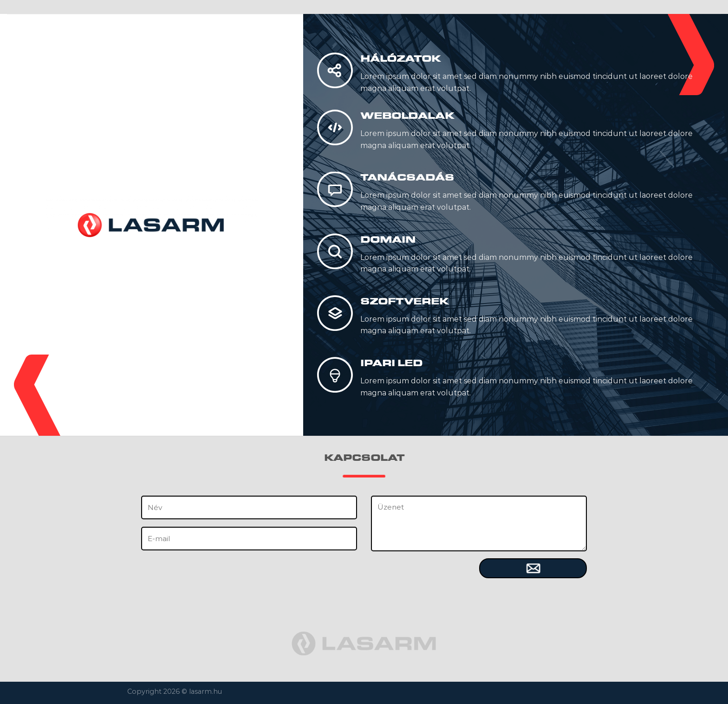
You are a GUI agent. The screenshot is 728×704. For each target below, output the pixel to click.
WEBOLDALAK (407, 116)
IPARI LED (391, 363)
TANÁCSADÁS (407, 177)
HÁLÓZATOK (400, 58)
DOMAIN (388, 239)
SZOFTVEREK (404, 301)
